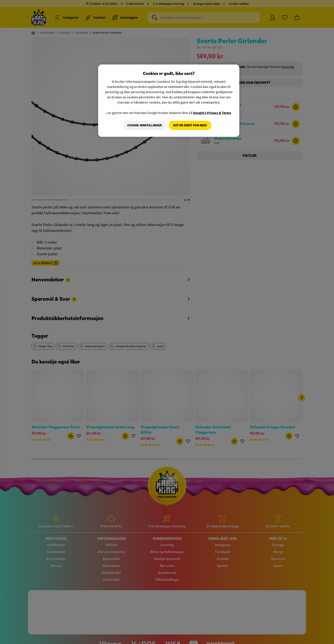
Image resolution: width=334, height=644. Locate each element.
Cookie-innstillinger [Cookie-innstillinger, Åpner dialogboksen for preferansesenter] (145, 125)
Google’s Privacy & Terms (212, 113)
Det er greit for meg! (190, 125)
